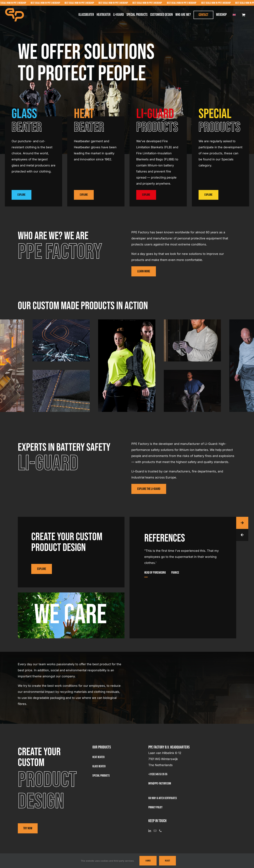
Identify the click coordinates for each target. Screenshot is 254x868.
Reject (167, 861)
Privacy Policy (155, 807)
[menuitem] (234, 15)
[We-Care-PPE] (71, 594)
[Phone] (160, 831)
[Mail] (155, 831)
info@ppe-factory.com (160, 784)
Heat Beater (98, 757)
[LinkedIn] (150, 831)
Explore (22, 195)
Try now (28, 828)
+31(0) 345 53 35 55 (158, 774)
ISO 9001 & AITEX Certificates (163, 798)
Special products (101, 776)
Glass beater (99, 766)
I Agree (148, 861)
